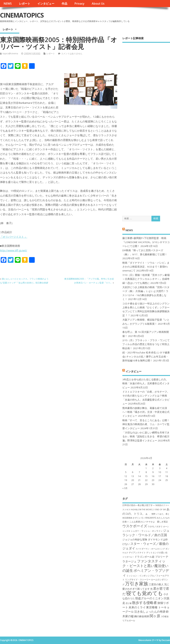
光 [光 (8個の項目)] (151, 589)
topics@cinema (10, 53)
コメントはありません (72, 53)
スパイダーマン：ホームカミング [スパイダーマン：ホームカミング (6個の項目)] (150, 549)
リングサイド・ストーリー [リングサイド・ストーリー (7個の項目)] (138, 580)
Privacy (79, 4)
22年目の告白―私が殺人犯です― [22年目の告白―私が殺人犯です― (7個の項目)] (139, 505)
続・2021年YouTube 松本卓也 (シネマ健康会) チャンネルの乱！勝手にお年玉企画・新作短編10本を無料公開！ (146, 357)
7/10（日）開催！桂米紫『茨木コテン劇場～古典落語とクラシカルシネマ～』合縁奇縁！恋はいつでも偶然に (146, 279)
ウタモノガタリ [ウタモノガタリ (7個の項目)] (155, 526)
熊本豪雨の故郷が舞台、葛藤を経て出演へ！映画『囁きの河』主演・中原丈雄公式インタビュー (146, 412)
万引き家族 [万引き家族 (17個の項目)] (137, 584)
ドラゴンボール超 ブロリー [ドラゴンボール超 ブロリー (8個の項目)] (150, 557)
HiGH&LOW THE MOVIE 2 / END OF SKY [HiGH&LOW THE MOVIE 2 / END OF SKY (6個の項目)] (148, 510)
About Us (98, 4)
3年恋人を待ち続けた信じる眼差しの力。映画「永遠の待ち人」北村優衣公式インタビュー (146, 383)
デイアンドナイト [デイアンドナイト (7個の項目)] (137, 553)
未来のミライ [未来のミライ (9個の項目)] (137, 607)
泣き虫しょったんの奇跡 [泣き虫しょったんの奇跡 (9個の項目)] (150, 612)
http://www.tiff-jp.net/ (14, 250)
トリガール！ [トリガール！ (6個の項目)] (128, 557)
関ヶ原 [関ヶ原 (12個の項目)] (155, 616)
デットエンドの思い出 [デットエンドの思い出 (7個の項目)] (157, 553)
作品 (64, 4)
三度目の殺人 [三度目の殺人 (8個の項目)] (156, 584)
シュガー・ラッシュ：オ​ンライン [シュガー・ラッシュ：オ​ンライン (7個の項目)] (147, 531)
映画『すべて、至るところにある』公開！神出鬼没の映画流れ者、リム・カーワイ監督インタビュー (146, 424)
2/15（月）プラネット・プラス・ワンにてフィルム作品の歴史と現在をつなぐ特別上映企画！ (146, 344)
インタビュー (46, 4)
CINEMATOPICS (22, 15)
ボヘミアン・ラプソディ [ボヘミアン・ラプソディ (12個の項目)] (146, 573)
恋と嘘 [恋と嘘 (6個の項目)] (129, 603)
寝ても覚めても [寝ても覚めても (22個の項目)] (144, 593)
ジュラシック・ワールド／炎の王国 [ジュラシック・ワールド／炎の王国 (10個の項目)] (146, 533)
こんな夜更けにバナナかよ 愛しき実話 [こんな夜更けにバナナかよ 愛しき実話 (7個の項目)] (149, 522)
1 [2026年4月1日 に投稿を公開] (146, 468)
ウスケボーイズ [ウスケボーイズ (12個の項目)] (135, 526)
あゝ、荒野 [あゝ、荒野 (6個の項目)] (150, 514)
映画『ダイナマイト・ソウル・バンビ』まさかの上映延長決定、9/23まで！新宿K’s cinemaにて (146, 267)
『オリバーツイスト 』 (14, 237)
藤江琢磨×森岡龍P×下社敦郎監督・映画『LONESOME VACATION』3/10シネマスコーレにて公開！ (146, 242)
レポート (25, 4)
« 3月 (125, 488)
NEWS (8, 4)
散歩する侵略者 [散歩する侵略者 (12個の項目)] (144, 602)
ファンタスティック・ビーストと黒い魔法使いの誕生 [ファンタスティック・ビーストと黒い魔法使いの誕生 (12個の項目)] (145, 566)
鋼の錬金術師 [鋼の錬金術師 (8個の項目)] (142, 616)
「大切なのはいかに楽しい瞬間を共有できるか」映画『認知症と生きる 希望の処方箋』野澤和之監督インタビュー (146, 437)
